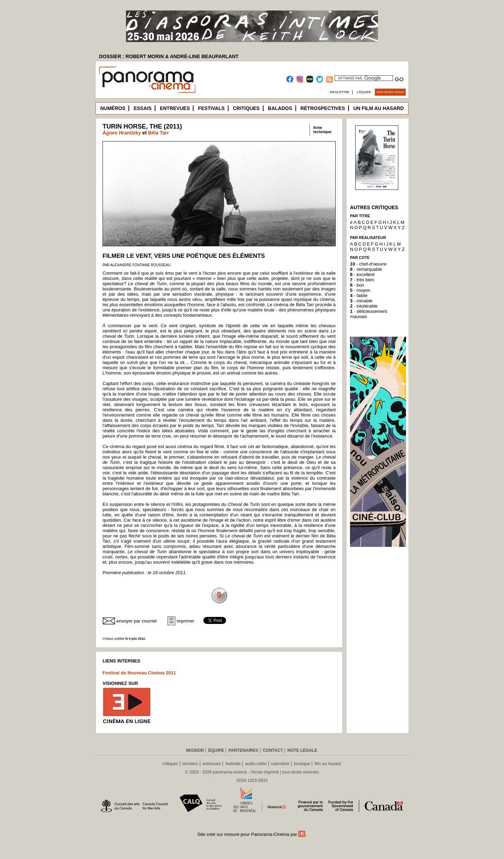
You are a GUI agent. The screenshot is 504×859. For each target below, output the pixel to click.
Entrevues (175, 108)
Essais (143, 108)
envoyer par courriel (137, 621)
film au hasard (328, 764)
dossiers (190, 764)
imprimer (186, 621)
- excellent (362, 274)
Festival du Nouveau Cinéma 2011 (139, 673)
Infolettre (339, 92)
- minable (361, 301)
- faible (359, 296)
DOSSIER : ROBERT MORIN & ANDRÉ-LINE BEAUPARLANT (169, 56)
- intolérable (364, 306)
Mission (195, 750)
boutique (302, 764)
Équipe (216, 750)
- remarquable (366, 269)
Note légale (302, 750)
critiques (170, 764)
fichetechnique (322, 130)
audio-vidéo (256, 764)
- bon (357, 285)
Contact (273, 750)
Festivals (211, 108)
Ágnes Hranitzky (122, 133)
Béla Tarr (159, 133)
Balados (280, 108)
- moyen (360, 290)
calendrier (281, 764)
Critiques (246, 108)
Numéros (113, 108)
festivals (233, 764)
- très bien (362, 280)
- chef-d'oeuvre (368, 264)
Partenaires (243, 750)
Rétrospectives (323, 108)
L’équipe (364, 92)
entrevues (212, 764)
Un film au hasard (378, 108)
